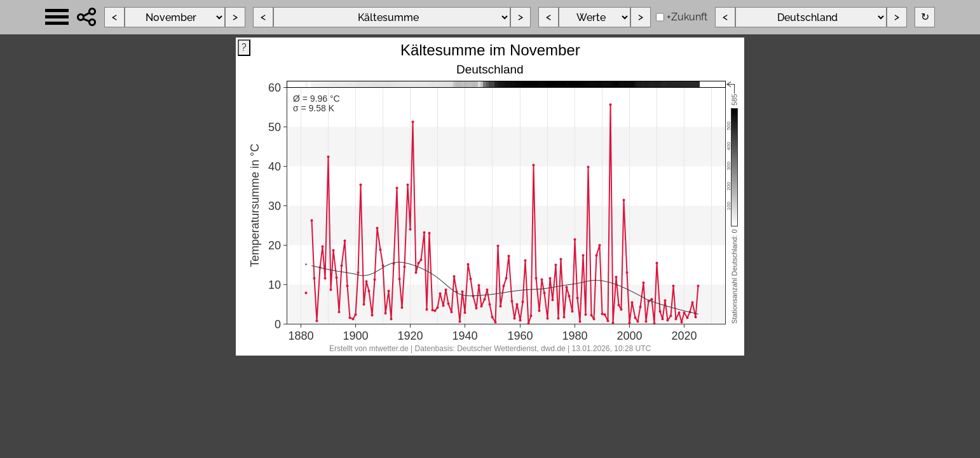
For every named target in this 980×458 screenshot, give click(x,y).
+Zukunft (687, 17)
